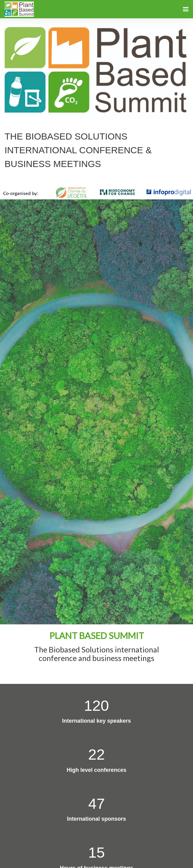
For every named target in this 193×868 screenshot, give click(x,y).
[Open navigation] (186, 9)
